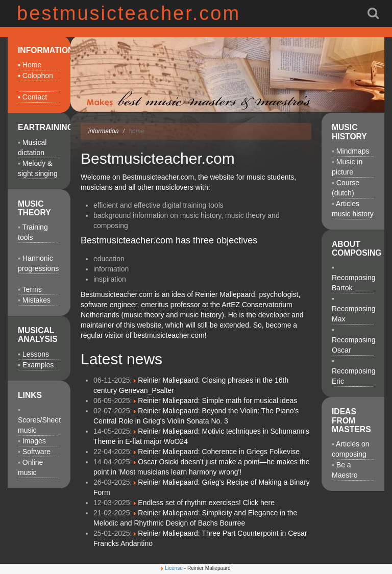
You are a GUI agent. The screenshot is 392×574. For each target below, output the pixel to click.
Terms (32, 289)
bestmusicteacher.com (129, 13)
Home (32, 65)
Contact (35, 97)
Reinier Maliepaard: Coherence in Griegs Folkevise (219, 452)
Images (34, 441)
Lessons (36, 354)
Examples (38, 365)
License (174, 568)
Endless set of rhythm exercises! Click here (206, 503)
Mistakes (36, 300)
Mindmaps (353, 151)
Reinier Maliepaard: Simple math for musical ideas (217, 401)
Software (36, 452)
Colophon (38, 76)
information (103, 131)
